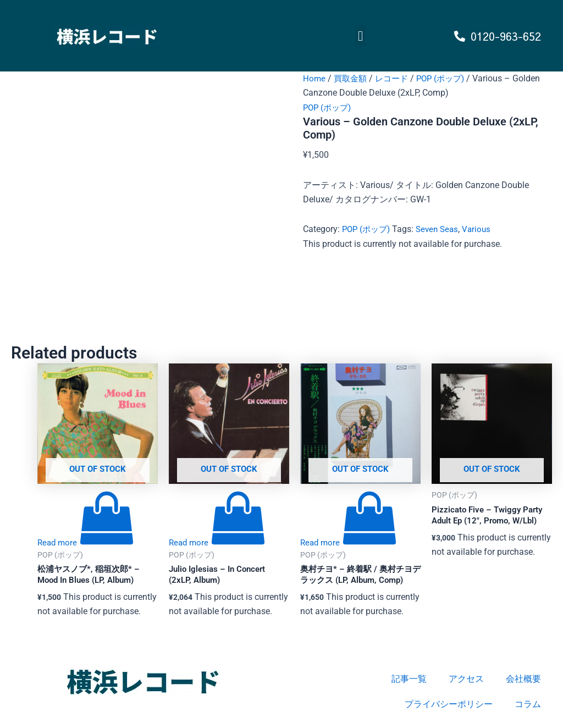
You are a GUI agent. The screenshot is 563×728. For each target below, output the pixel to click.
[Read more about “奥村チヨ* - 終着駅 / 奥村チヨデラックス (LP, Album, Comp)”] (350, 543)
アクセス (466, 679)
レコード (395, 78)
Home (314, 78)
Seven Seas (442, 229)
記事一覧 (409, 679)
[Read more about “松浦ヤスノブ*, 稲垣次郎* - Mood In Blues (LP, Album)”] (87, 543)
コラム (528, 704)
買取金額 (352, 78)
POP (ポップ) (447, 78)
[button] (361, 36)
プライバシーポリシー (449, 704)
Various (483, 229)
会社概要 (523, 679)
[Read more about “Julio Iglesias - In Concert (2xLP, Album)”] (218, 543)
